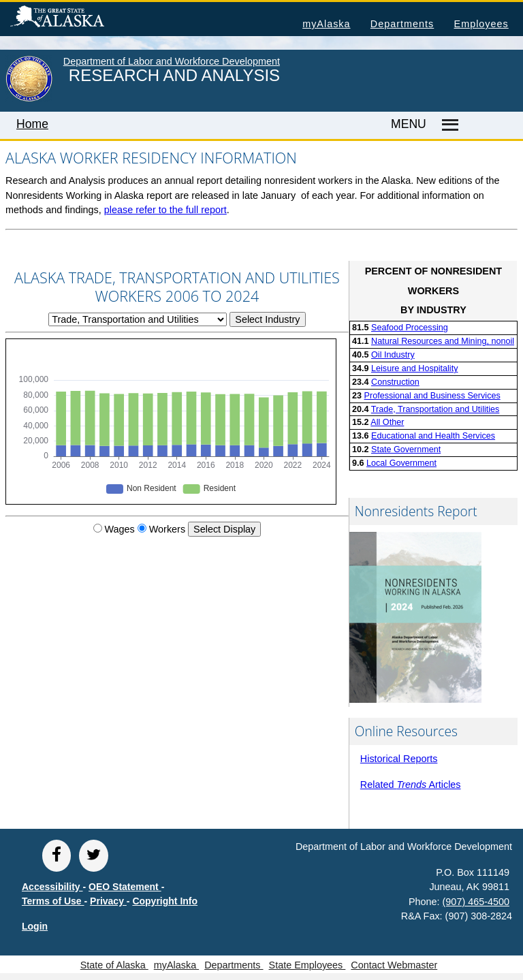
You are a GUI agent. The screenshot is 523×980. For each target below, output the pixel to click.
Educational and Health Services (433, 436)
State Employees (307, 965)
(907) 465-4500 (476, 902)
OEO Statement (125, 887)
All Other (387, 422)
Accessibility (52, 887)
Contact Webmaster (394, 965)
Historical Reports (399, 759)
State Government (406, 449)
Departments (402, 24)
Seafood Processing (410, 328)
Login (35, 926)
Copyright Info (165, 901)
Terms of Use (53, 901)
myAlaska (326, 24)
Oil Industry (393, 355)
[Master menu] (448, 125)
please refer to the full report (165, 210)
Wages (120, 529)
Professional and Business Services (432, 396)
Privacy (108, 901)
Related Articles (411, 785)
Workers (167, 529)
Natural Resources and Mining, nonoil (443, 341)
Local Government (401, 463)
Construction (395, 382)
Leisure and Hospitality (414, 368)
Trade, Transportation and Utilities (435, 409)
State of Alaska (79, 18)
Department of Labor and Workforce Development (172, 61)
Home (32, 124)
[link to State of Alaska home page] (29, 99)
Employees (481, 24)
